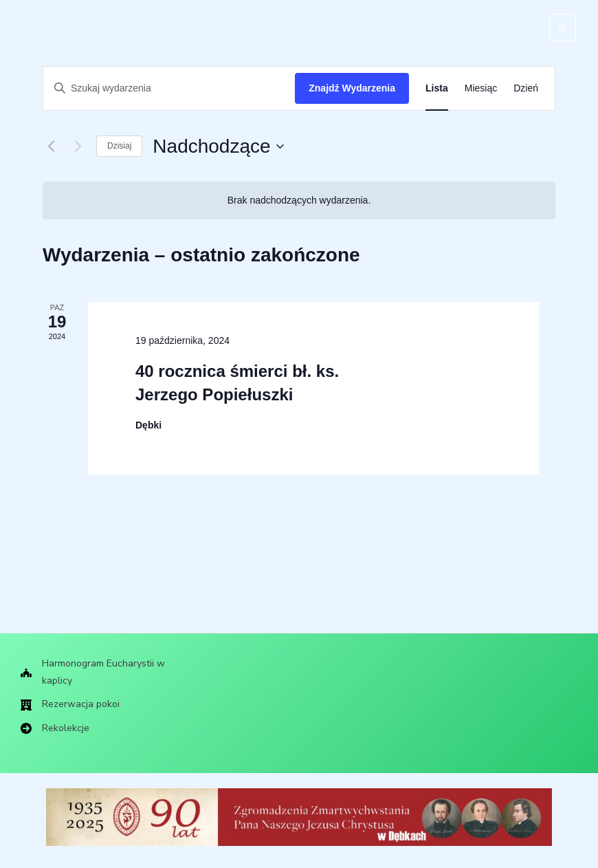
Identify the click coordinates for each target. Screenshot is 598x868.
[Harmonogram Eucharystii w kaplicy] (105, 670)
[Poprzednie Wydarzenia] (51, 147)
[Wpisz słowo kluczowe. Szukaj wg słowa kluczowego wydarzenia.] (169, 88)
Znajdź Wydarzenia (352, 88)
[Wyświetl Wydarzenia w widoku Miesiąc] (481, 88)
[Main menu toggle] (563, 28)
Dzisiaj (119, 146)
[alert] (299, 200)
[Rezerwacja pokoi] (73, 704)
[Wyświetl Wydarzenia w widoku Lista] (437, 88)
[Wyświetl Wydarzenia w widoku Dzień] (526, 88)
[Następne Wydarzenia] (78, 147)
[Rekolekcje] (57, 728)
